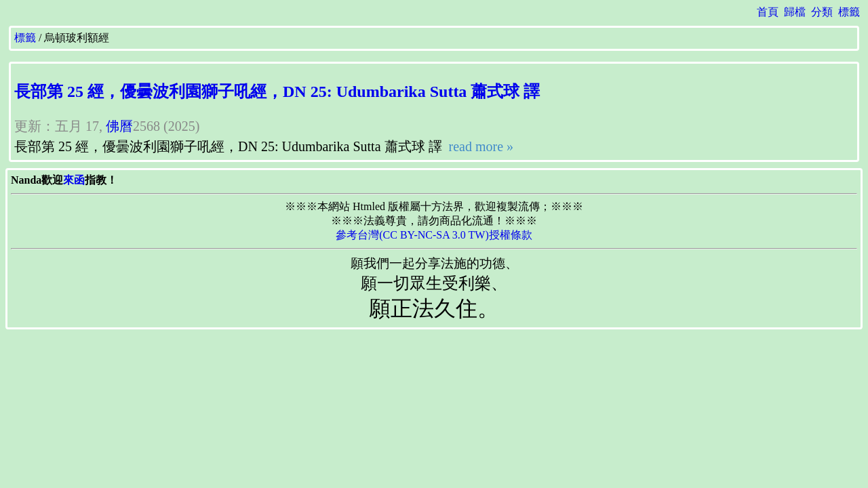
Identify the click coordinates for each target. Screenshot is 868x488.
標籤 (849, 12)
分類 (822, 12)
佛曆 (119, 126)
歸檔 (795, 12)
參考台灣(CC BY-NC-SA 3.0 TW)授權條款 (434, 235)
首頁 (768, 12)
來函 (74, 180)
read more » (480, 146)
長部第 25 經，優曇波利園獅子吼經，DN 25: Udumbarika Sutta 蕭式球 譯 (277, 91)
